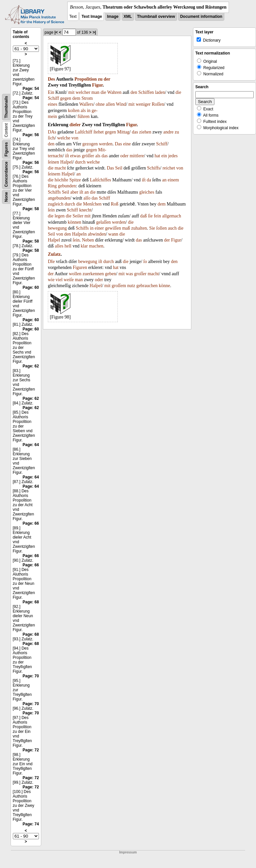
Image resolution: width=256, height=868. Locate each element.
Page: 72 (31, 750)
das (135, 132)
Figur (97, 85)
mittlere (137, 156)
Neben (88, 240)
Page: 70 (31, 676)
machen (96, 246)
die (103, 92)
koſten (74, 111)
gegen (65, 98)
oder (125, 156)
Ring (52, 186)
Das (118, 144)
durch (80, 162)
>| (94, 32)
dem (76, 98)
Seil (119, 168)
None (6, 197)
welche (64, 138)
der (107, 79)
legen (59, 216)
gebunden (67, 186)
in (89, 111)
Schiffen (146, 92)
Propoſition (86, 79)
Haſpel (66, 162)
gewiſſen (113, 228)
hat (157, 156)
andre (168, 132)
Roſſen (158, 104)
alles (59, 246)
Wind (121, 104)
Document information (201, 17)
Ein (51, 92)
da (149, 180)
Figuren (80, 267)
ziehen (145, 132)
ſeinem (54, 174)
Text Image (92, 17)
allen (110, 104)
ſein (51, 210)
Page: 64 (31, 445)
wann (113, 234)
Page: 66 (31, 523)
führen (84, 116)
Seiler (78, 216)
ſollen (162, 228)
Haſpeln (79, 234)
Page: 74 (31, 824)
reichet (169, 168)
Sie (152, 228)
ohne (100, 104)
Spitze (75, 180)
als (83, 111)
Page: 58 (31, 209)
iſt (67, 156)
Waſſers (86, 104)
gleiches (147, 192)
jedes (173, 156)
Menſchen (92, 204)
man (95, 92)
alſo (87, 198)
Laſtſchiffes (100, 180)
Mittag (123, 132)
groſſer (140, 274)
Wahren (114, 92)
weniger (143, 104)
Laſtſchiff (84, 132)
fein (157, 216)
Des (51, 79)
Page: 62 (31, 366)
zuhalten (139, 228)
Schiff (53, 98)
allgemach (172, 216)
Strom (87, 98)
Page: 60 (31, 287)
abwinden (97, 234)
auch (172, 228)
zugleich (56, 204)
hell (68, 246)
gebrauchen (147, 286)
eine (127, 144)
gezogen (90, 144)
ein (164, 156)
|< (56, 32)
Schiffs (154, 168)
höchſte (61, 180)
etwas (76, 156)
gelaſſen (103, 222)
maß (126, 228)
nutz (131, 286)
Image (113, 17)
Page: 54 (31, 89)
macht (60, 168)
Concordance (6, 174)
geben (110, 274)
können (74, 222)
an (78, 174)
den (134, 92)
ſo (145, 262)
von (75, 138)
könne (164, 286)
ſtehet (98, 132)
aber (74, 192)
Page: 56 (31, 135)
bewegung (57, 228)
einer (99, 228)
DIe (51, 262)
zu (100, 79)
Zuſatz (54, 254)
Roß (115, 204)
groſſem (119, 286)
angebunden (59, 198)
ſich (51, 138)
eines (53, 104)
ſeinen (53, 162)
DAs (52, 132)
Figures (6, 149)
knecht (85, 210)
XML (128, 17)
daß (144, 216)
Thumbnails (6, 107)
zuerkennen (93, 274)
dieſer (75, 125)
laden (160, 92)
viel (59, 280)
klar (84, 246)
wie (51, 280)
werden (106, 144)
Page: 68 (31, 602)
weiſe (69, 280)
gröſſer (88, 156)
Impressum (128, 852)
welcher (83, 92)
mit (71, 92)
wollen (75, 274)
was (129, 274)
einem (173, 180)
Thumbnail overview (156, 17)
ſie (150, 216)
